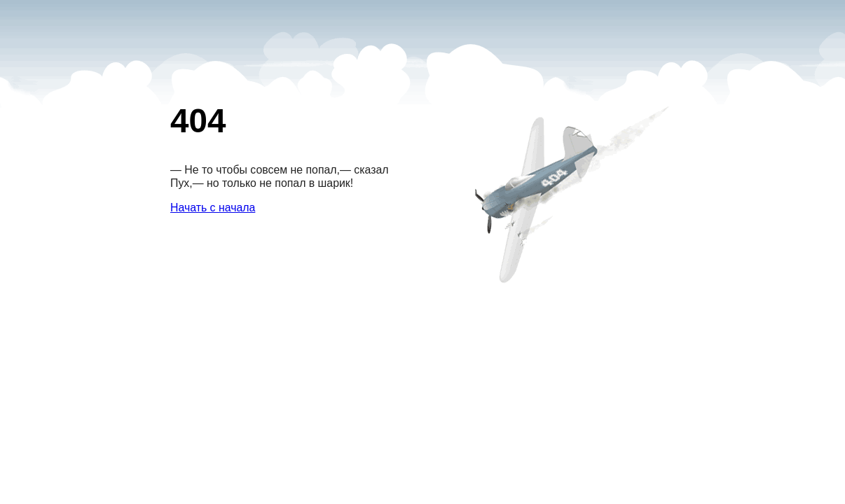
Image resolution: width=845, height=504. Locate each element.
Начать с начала (213, 208)
